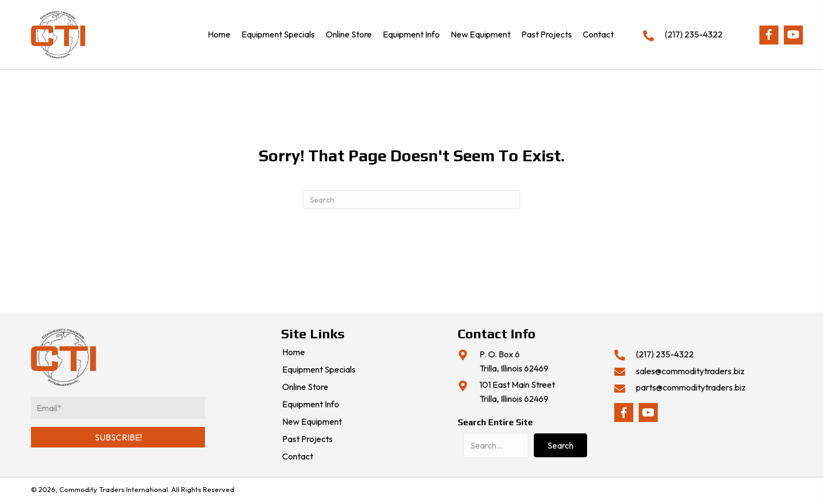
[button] (769, 35)
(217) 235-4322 (694, 34)
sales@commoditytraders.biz (690, 371)
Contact (298, 457)
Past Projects (307, 439)
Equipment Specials (319, 370)
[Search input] (496, 445)
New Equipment (312, 422)
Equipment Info (311, 405)
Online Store (305, 387)
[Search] (411, 200)
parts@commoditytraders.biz (691, 387)
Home (294, 352)
